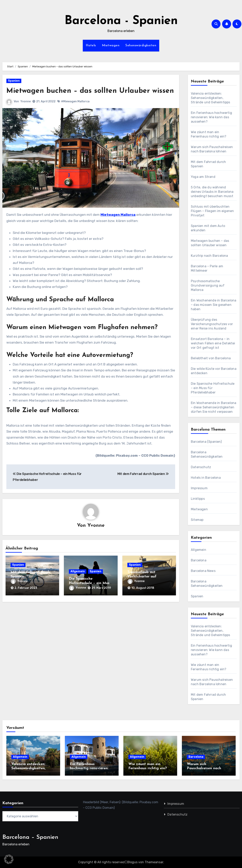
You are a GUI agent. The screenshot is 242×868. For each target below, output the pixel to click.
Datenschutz (201, 467)
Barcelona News (203, 571)
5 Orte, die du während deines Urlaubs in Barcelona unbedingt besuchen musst (212, 192)
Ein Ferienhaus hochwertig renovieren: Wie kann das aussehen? (211, 117)
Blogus (132, 862)
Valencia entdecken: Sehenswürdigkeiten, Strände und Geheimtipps (211, 98)
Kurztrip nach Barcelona (209, 256)
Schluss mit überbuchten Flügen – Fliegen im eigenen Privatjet (212, 211)
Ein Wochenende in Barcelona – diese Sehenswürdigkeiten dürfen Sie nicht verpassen (214, 407)
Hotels (91, 46)
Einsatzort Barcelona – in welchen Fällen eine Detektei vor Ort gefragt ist (213, 343)
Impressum (199, 488)
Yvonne (25, 111)
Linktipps (198, 499)
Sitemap (197, 520)
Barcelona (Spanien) (206, 442)
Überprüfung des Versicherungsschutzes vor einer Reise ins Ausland (212, 324)
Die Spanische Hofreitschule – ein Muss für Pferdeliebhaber (90, 593)
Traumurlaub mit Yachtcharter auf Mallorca (142, 587)
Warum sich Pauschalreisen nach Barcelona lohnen (204, 768)
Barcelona (199, 560)
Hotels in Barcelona (206, 478)
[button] (9, 859)
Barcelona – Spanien (30, 837)
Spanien (14, 81)
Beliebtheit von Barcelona (211, 358)
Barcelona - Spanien (121, 21)
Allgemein (78, 582)
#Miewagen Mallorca (75, 111)
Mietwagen (111, 46)
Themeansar (154, 862)
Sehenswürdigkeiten (141, 46)
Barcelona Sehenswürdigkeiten (207, 584)
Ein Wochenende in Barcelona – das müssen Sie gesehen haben (214, 305)
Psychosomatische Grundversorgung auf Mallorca (208, 285)
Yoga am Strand (203, 177)
